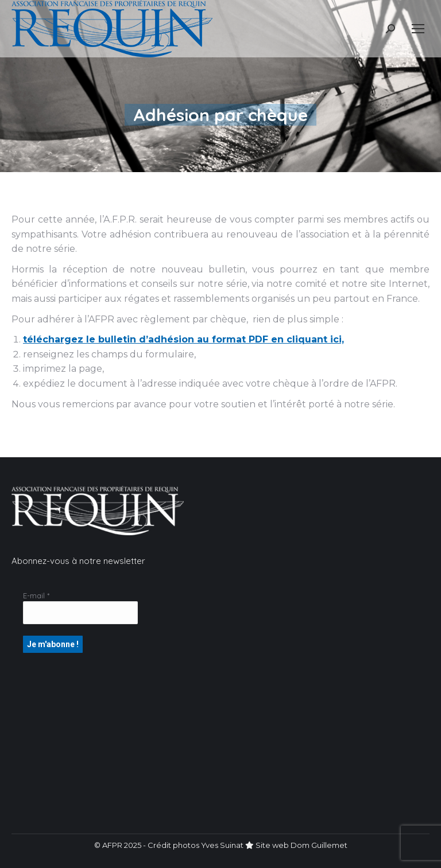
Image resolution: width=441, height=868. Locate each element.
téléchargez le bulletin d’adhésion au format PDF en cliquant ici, (183, 339)
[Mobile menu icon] (418, 29)
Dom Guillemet (319, 845)
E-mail (36, 595)
